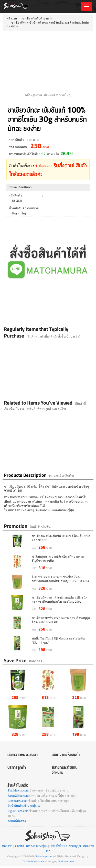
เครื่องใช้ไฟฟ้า (58, 846)
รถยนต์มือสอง (17, 821)
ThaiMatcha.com (18, 790)
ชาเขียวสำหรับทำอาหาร (37, 18)
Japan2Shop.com (18, 796)
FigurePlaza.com (18, 811)
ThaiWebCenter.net (33, 861)
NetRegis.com (66, 861)
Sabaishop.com (44, 856)
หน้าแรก (12, 18)
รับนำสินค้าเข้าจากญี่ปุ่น (24, 806)
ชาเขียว (19, 846)
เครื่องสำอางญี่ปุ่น (37, 846)
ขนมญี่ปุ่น (75, 846)
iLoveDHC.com (18, 801)
